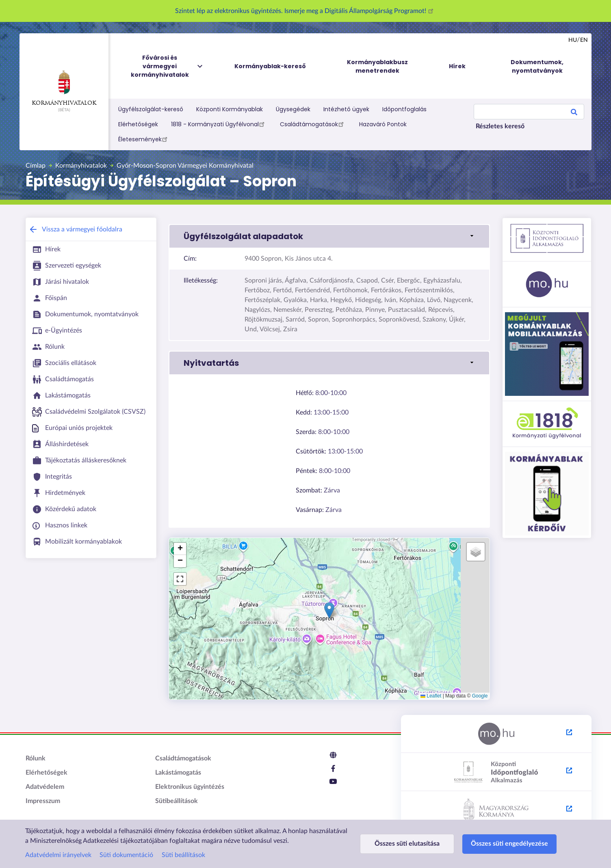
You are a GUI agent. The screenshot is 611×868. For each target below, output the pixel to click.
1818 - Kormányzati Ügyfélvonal (219, 124)
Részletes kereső (500, 126)
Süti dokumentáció (126, 855)
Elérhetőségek (138, 124)
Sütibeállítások (177, 801)
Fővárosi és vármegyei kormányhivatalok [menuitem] (167, 66)
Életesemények (144, 139)
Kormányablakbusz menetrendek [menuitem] (377, 66)
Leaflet (431, 696)
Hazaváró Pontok (383, 124)
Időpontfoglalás (404, 109)
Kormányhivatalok (64, 88)
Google (480, 696)
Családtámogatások (313, 124)
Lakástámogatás (178, 773)
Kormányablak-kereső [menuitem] (270, 66)
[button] (329, 610)
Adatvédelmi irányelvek (58, 855)
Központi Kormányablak (230, 109)
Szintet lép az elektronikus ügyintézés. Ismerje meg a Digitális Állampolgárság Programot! (305, 11)
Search (574, 113)
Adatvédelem (45, 787)
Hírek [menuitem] (457, 66)
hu (573, 40)
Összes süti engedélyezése (509, 844)
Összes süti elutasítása (407, 844)
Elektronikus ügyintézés (190, 787)
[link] (329, 236)
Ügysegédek (293, 109)
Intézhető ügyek (346, 109)
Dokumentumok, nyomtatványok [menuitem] (537, 66)
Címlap (36, 166)
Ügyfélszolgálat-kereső (151, 109)
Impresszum (43, 801)
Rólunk (36, 758)
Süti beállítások (183, 855)
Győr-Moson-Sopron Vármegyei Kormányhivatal (185, 166)
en (584, 40)
